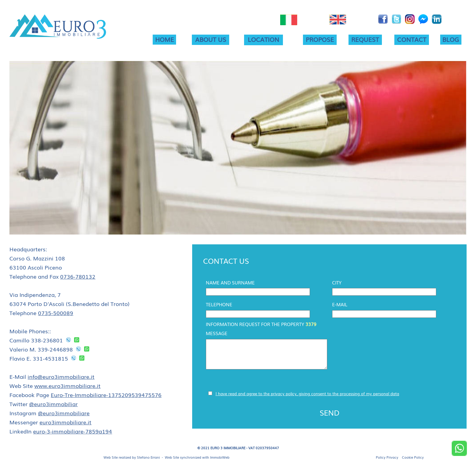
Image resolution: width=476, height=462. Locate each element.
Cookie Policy (413, 457)
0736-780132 (78, 276)
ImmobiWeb (220, 457)
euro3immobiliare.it (65, 422)
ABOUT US (211, 39)
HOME (165, 39)
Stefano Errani (148, 457)
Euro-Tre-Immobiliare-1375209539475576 (106, 395)
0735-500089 (56, 313)
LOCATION (263, 39)
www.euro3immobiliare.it (67, 386)
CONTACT (412, 39)
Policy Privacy (387, 457)
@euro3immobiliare (64, 413)
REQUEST (365, 39)
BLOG (451, 39)
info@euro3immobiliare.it (61, 376)
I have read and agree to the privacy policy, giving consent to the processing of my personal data (307, 394)
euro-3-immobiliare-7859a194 (73, 431)
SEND (330, 412)
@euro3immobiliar (53, 404)
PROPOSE (320, 39)
